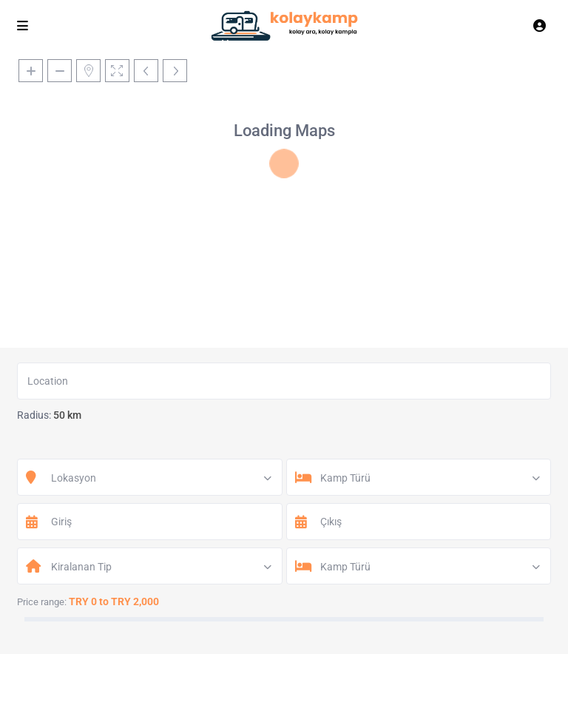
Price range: (42, 602)
